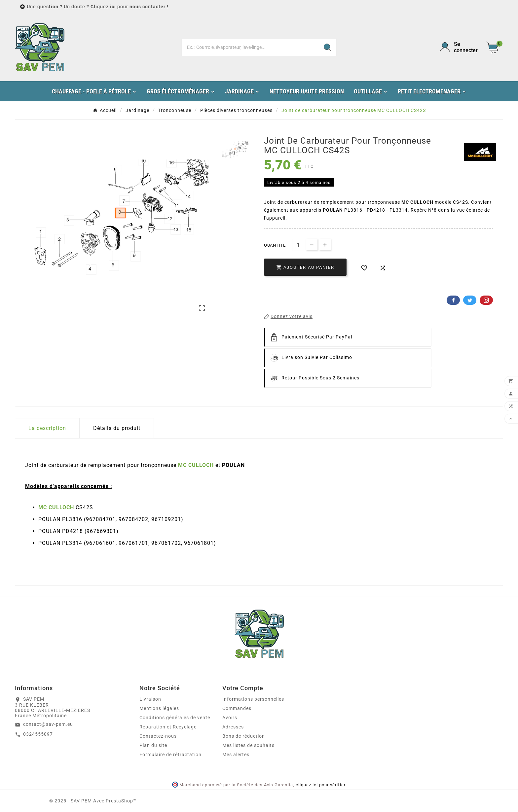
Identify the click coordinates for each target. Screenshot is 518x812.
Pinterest (486, 300)
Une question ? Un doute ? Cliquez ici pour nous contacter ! (98, 7)
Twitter (470, 300)
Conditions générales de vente (175, 718)
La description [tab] (47, 428)
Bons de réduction (244, 736)
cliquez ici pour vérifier (320, 785)
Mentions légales (159, 708)
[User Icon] (459, 47)
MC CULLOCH (417, 202)
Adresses (233, 727)
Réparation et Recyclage (168, 727)
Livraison (150, 699)
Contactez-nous (158, 736)
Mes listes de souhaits (248, 745)
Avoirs (230, 718)
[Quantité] (298, 245)
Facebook (453, 300)
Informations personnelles (253, 699)
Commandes (237, 708)
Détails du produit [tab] (117, 428)
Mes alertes (236, 755)
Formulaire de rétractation (170, 755)
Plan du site (153, 745)
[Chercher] (250, 47)
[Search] (327, 47)
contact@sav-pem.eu (48, 724)
